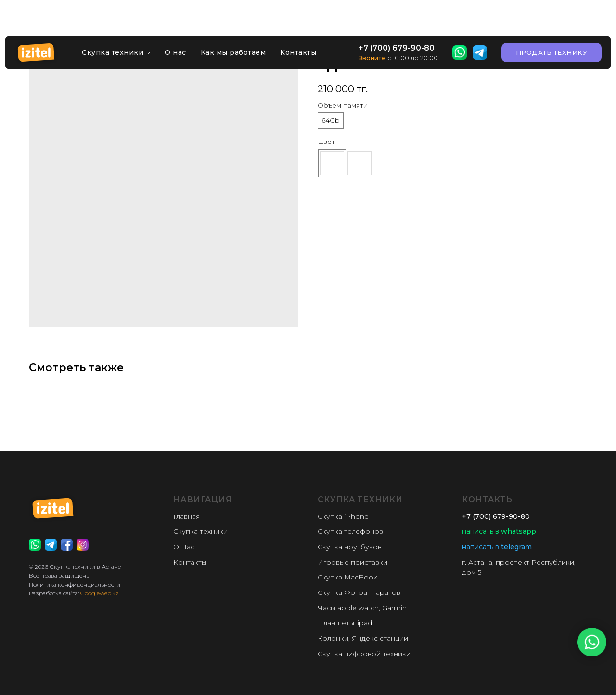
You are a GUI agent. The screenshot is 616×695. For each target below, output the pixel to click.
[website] (460, 22)
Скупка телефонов (350, 531)
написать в (481, 547)
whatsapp (518, 531)
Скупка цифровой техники (364, 654)
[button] (552, 22)
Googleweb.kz (100, 593)
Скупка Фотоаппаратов (359, 592)
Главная (186, 516)
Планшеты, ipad (345, 623)
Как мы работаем (233, 22)
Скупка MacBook (347, 577)
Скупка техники (113, 22)
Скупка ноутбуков (350, 547)
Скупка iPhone (343, 516)
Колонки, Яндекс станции (363, 638)
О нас (175, 22)
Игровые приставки (353, 562)
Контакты (298, 22)
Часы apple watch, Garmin (362, 608)
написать (478, 531)
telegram (515, 547)
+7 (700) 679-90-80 (397, 17)
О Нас (184, 547)
